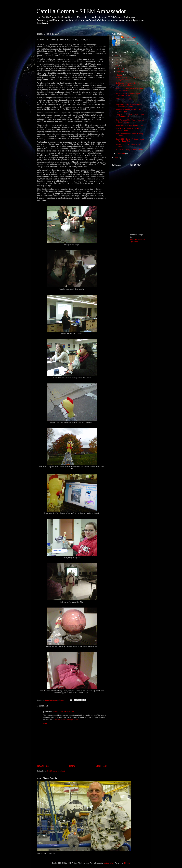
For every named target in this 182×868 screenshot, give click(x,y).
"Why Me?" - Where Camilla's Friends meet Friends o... (130, 116)
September (121, 154)
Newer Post (43, 766)
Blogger (127, 863)
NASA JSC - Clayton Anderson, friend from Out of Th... (130, 140)
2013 (117, 56)
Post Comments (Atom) (56, 771)
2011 (117, 62)
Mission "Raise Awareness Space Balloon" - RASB (129, 95)
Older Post (101, 766)
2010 (117, 66)
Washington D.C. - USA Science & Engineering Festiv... (129, 105)
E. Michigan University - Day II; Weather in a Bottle (128, 84)
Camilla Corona (129, 37)
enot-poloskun (109, 863)
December (121, 68)
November (121, 72)
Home (72, 766)
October (120, 75)
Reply (45, 723)
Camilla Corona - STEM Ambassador (81, 11)
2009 (117, 158)
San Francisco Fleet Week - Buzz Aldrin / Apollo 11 (129, 129)
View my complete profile (130, 44)
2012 (117, 59)
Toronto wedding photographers (66, 720)
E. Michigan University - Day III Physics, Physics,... (128, 79)
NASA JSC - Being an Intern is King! (130, 150)
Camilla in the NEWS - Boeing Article (130, 125)
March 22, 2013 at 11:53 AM (63, 712)
